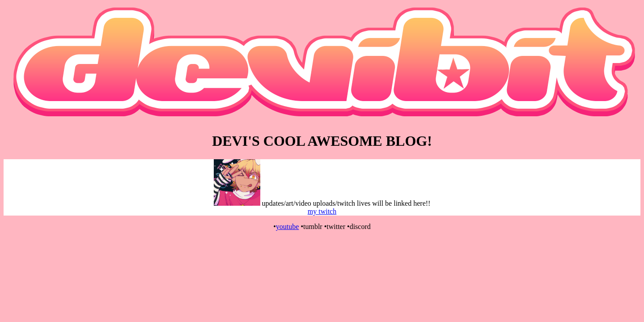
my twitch (322, 211)
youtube (288, 227)
